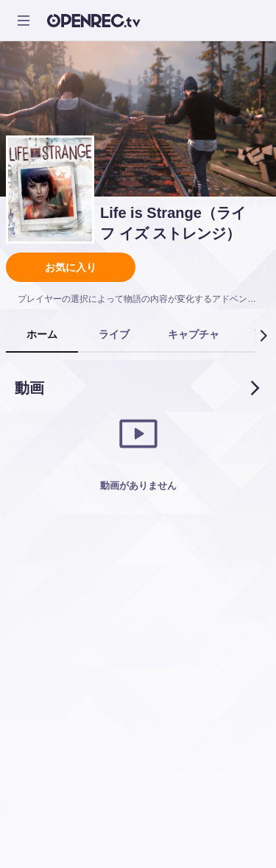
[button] (263, 336)
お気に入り (71, 267)
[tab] (42, 335)
